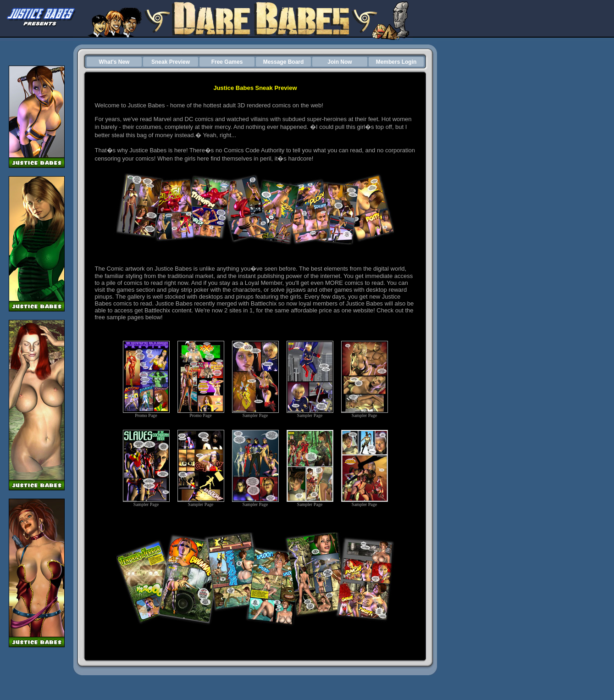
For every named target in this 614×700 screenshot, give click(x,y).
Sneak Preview (171, 62)
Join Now (340, 62)
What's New (114, 62)
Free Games (227, 62)
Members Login (396, 62)
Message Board (284, 62)
